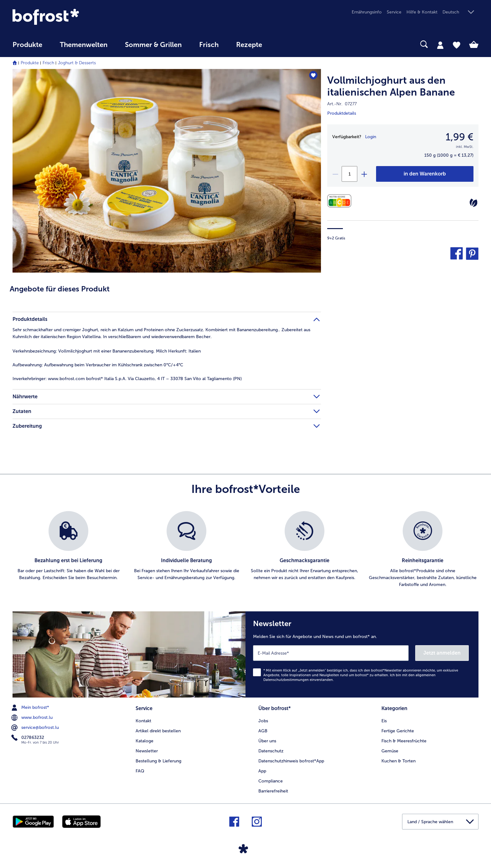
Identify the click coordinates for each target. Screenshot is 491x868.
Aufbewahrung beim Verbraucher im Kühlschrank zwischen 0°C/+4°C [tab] (98, 365)
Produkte (30, 63)
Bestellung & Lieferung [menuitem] (158, 761)
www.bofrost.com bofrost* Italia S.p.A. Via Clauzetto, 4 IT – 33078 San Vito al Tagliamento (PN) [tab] (127, 379)
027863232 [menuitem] (28, 738)
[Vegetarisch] (473, 203)
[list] (246, 550)
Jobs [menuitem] (263, 721)
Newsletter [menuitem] (147, 751)
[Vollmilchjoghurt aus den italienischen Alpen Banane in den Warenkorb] (425, 174)
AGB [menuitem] (263, 731)
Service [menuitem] (394, 12)
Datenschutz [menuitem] (271, 751)
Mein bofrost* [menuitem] (31, 708)
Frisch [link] (209, 45)
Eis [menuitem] (384, 721)
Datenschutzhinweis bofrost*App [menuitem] (291, 761)
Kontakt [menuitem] (143, 721)
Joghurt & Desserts (77, 63)
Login (371, 137)
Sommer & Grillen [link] (153, 45)
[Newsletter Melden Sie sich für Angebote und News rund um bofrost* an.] (362, 654)
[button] (460, 12)
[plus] (364, 174)
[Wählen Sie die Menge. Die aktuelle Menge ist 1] (349, 174)
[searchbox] (284, 44)
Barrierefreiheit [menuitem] (273, 791)
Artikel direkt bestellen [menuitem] (158, 731)
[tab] (440, 45)
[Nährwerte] (341, 201)
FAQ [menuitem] (140, 771)
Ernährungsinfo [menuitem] (367, 12)
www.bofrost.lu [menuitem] (33, 718)
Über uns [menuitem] (267, 741)
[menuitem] (27, 48)
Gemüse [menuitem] (390, 751)
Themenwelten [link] (84, 45)
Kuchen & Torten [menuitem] (398, 761)
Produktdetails (342, 113)
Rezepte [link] (249, 45)
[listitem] (68, 550)
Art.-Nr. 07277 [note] (342, 104)
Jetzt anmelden (442, 653)
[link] (82, 17)
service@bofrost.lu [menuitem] (36, 728)
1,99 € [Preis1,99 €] (460, 137)
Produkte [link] (27, 45)
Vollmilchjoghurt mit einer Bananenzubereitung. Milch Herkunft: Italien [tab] (107, 351)
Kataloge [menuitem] (145, 741)
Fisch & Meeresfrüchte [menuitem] (404, 741)
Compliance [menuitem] (271, 781)
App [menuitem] (262, 771)
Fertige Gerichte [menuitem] (398, 731)
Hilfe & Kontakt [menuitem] (422, 12)
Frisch (48, 63)
